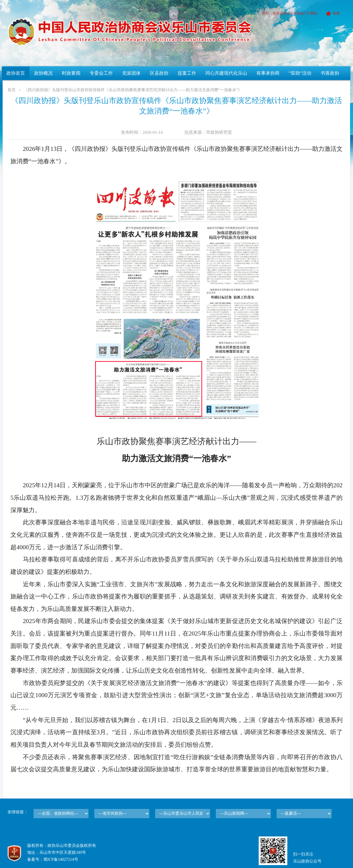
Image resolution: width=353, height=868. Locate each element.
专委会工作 (101, 73)
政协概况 (43, 73)
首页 (12, 90)
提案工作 (187, 73)
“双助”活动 (300, 73)
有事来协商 (268, 73)
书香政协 (330, 73)
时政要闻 (71, 73)
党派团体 (131, 73)
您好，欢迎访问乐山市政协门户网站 (290, 13)
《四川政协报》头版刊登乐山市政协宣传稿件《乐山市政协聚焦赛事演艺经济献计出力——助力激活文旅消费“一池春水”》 (133, 90)
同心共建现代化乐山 (226, 73)
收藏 (332, 13)
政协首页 (16, 73)
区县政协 (159, 73)
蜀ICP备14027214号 (61, 859)
